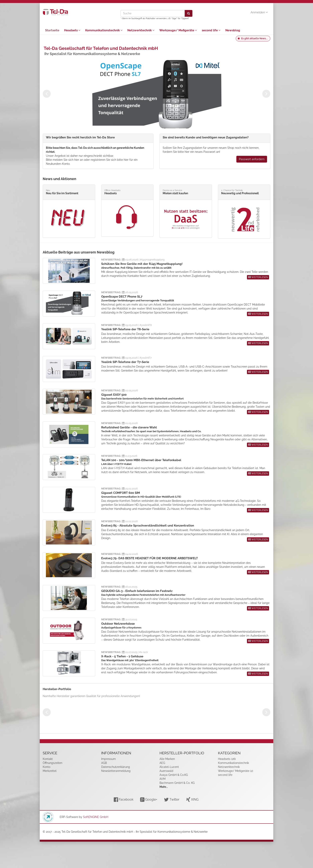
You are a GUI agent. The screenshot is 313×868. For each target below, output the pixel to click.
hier (77, 160)
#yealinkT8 (146, 325)
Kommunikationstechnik (104, 30)
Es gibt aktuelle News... (254, 38)
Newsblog (233, 30)
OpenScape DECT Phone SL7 (122, 297)
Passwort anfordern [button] (252, 159)
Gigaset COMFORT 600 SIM (121, 493)
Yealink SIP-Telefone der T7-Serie (125, 362)
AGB (104, 763)
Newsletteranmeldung (116, 771)
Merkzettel (50, 771)
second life (211, 30)
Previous (47, 94)
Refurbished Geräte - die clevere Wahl (129, 427)
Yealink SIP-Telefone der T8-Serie (125, 329)
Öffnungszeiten (52, 763)
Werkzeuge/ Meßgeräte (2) (236, 771)
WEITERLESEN (258, 277)
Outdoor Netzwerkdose (118, 624)
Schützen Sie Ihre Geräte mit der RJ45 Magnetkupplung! (142, 264)
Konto (47, 767)
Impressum (108, 759)
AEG (162, 763)
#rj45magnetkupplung (152, 260)
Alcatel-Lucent (169, 767)
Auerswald (166, 771)
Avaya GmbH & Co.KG (174, 775)
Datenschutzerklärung (116, 767)
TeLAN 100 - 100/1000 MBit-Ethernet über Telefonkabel (141, 460)
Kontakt (48, 759)
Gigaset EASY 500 (114, 395)
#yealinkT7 (146, 358)
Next (266, 94)
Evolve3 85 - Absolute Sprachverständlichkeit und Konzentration (148, 526)
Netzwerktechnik (141, 30)
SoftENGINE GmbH (96, 817)
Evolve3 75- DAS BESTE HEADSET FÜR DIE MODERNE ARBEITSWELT (150, 558)
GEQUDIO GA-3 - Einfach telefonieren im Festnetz (137, 591)
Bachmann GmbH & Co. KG (177, 783)
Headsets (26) (227, 759)
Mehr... (164, 787)
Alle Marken (167, 759)
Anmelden (259, 12)
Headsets (72, 30)
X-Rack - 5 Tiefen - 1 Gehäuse (122, 656)
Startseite (52, 30)
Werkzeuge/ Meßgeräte (178, 30)
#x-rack (143, 652)
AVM (162, 779)
